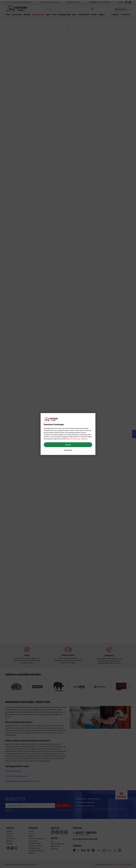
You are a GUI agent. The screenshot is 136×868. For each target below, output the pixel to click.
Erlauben (68, 445)
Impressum (84, 439)
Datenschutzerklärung (73, 439)
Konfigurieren (68, 450)
